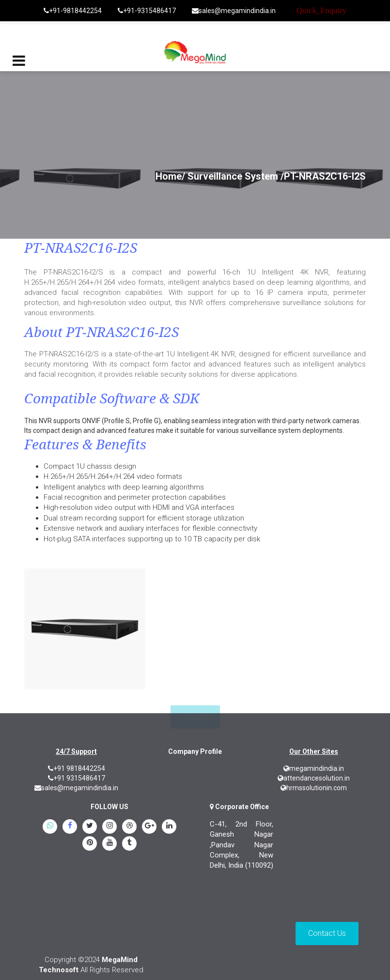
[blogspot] (129, 827)
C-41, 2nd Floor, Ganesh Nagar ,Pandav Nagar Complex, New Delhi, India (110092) (242, 845)
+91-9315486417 (147, 11)
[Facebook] (70, 827)
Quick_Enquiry (321, 10)
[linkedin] (169, 827)
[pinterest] (90, 844)
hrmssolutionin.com (314, 788)
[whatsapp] (50, 827)
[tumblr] (129, 844)
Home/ (170, 176)
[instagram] (109, 827)
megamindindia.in (314, 768)
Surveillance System (233, 176)
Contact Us (327, 933)
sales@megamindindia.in (234, 11)
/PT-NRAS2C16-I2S (323, 176)
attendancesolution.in (314, 778)
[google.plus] (149, 827)
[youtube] (109, 844)
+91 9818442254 (77, 768)
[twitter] (90, 827)
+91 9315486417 (77, 778)
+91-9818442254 (73, 11)
